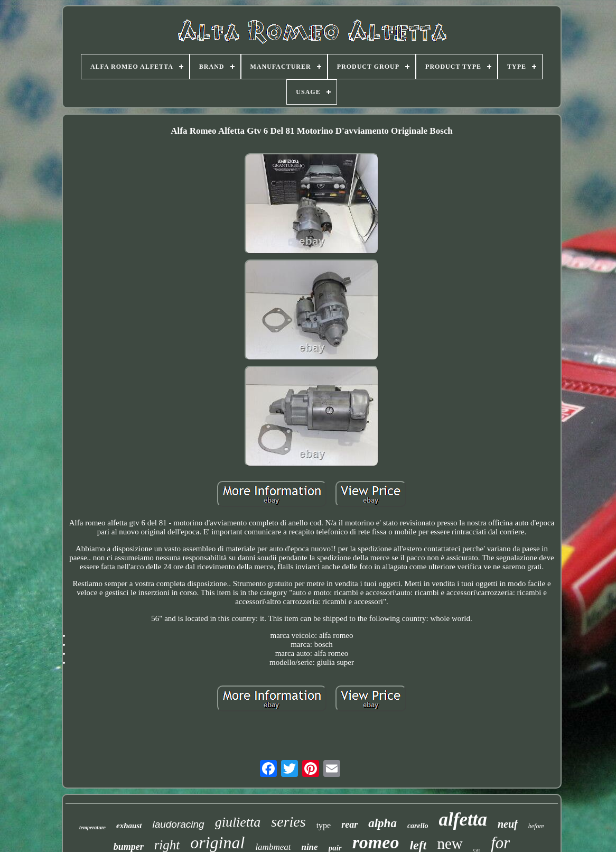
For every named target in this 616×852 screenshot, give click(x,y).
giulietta (238, 822)
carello (418, 826)
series (288, 822)
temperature (92, 827)
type (324, 825)
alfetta (463, 819)
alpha (382, 823)
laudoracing (178, 824)
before (536, 826)
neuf (508, 824)
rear (349, 825)
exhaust (129, 826)
